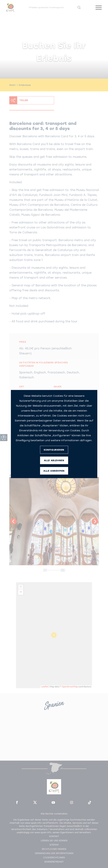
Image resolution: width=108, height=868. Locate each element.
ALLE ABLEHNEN (54, 460)
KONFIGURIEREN (54, 450)
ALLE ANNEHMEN (54, 471)
